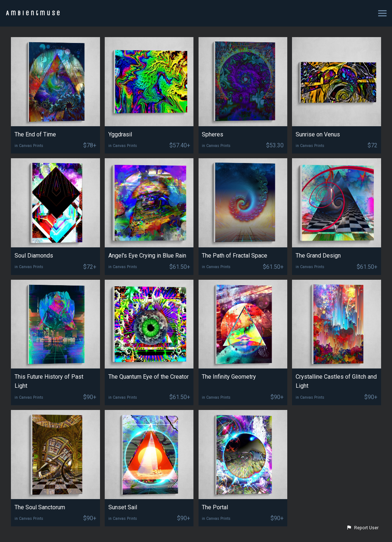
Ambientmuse (34, 13)
